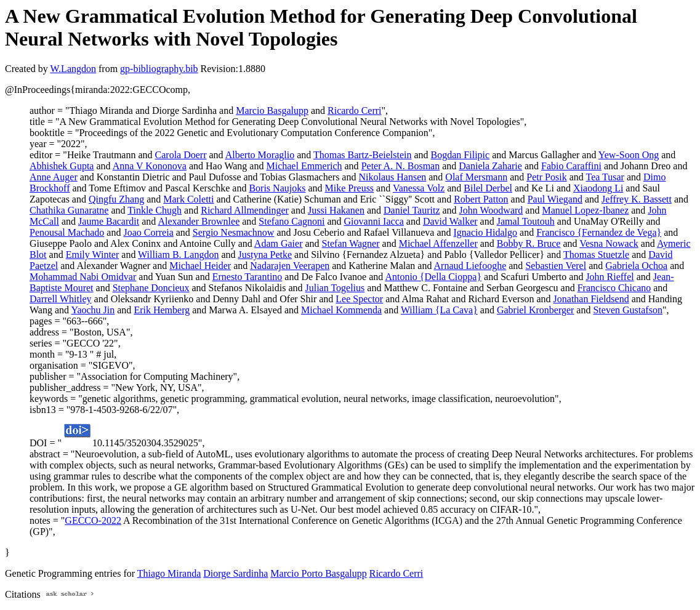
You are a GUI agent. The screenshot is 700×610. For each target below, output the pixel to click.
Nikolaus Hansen (392, 177)
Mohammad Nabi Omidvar (83, 277)
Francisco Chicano (614, 288)
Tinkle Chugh (155, 210)
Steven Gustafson (627, 310)
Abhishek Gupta (62, 166)
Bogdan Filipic (461, 155)
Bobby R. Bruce (529, 243)
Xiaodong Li (598, 188)
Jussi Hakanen (336, 210)
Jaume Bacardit (109, 221)
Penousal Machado (67, 232)
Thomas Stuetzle (596, 255)
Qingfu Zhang (116, 199)
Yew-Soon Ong (629, 155)
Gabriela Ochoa (636, 266)
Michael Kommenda (341, 310)
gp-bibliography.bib (159, 69)
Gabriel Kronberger (535, 310)
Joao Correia (148, 232)
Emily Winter (93, 255)
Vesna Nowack (609, 243)
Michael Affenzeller (438, 243)
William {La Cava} (439, 310)
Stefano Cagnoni (292, 221)
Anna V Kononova (150, 166)
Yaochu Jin (93, 310)
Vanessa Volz (419, 188)
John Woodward (491, 210)
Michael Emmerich (304, 166)
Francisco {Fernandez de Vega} (599, 232)
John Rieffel (609, 277)
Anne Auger (54, 177)
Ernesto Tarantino (247, 277)
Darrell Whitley (61, 299)
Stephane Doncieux (151, 288)
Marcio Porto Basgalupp (318, 573)
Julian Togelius (335, 288)
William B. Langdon (178, 255)
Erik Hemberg (162, 310)
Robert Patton (481, 199)
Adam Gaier (279, 243)
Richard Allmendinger (245, 210)
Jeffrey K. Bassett (637, 199)
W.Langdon (73, 69)
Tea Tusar (605, 177)
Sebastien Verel (556, 266)
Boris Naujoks (277, 188)
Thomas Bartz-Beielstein (363, 155)
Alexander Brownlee (199, 221)
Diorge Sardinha (235, 573)
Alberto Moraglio (260, 155)
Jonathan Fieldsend (591, 299)
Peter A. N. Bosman (401, 166)
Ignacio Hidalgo (486, 232)
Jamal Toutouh (526, 221)
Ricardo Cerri (355, 110)
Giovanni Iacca (374, 221)
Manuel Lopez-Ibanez (585, 210)
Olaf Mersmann (476, 177)
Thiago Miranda (169, 573)
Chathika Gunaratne (69, 210)
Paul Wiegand (555, 199)
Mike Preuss (350, 188)
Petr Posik (546, 177)
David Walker (450, 221)
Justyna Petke (265, 255)
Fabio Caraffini (571, 166)
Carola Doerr (181, 155)
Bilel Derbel (488, 188)
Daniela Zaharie (490, 166)
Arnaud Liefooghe (470, 266)
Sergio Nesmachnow (234, 232)
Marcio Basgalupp (272, 110)
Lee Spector (359, 299)
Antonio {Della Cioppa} (433, 277)
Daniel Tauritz (412, 210)
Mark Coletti (188, 199)
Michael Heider (200, 266)
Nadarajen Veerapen (290, 266)
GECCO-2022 (93, 520)
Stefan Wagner (351, 243)
